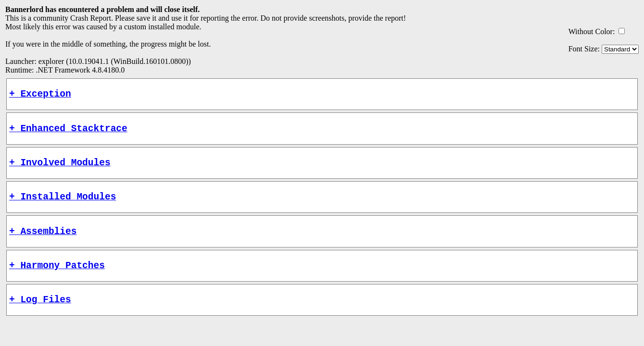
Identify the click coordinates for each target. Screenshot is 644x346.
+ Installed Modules (63, 205)
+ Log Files (40, 315)
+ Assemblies (43, 242)
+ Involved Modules (60, 169)
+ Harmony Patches (57, 279)
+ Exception (40, 95)
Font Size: (584, 49)
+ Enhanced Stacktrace (68, 132)
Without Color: (592, 31)
